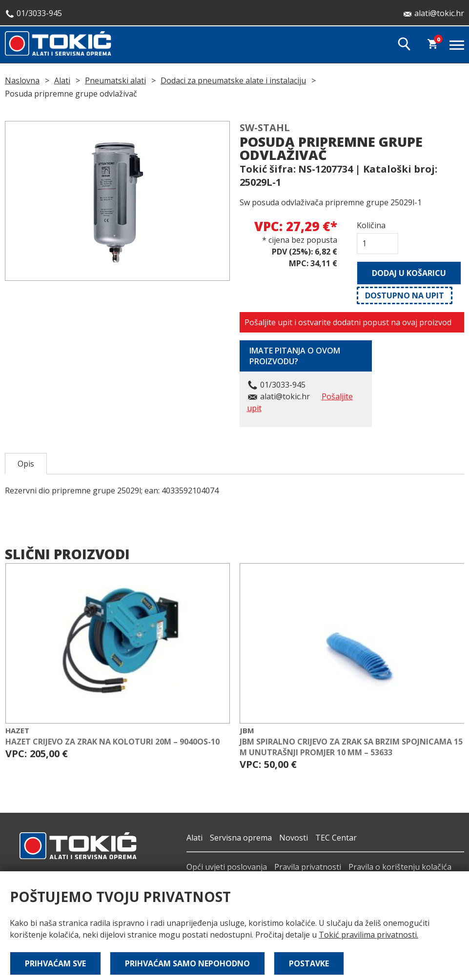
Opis (26, 464)
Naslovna (22, 80)
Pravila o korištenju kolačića (400, 867)
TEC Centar (336, 838)
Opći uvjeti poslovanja (227, 867)
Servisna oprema (241, 838)
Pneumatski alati (115, 80)
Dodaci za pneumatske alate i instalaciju (233, 80)
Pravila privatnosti (308, 867)
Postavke (309, 963)
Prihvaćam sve (55, 963)
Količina (371, 225)
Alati (62, 80)
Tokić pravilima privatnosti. (368, 935)
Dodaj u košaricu (409, 273)
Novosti (294, 838)
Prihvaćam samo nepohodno (187, 963)
